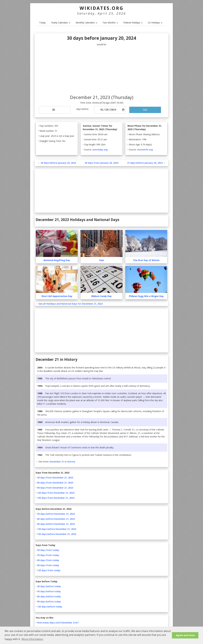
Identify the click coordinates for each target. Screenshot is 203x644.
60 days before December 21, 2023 (56, 519)
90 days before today (49, 601)
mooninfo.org (145, 150)
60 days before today (49, 596)
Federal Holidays (133, 23)
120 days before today (50, 607)
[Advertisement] (101, 71)
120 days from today (49, 570)
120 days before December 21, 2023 (57, 529)
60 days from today (48, 560)
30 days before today (49, 586)
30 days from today (48, 550)
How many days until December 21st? (58, 623)
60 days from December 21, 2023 (55, 483)
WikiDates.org (102, 8)
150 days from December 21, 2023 (56, 498)
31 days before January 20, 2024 (145, 163)
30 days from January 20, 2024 (101, 163)
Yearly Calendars (61, 23)
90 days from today (48, 565)
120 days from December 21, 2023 (56, 493)
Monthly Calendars (86, 23)
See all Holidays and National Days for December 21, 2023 (71, 304)
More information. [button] (33, 639)
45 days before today (49, 591)
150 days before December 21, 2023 (57, 534)
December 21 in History (62, 462)
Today (42, 23)
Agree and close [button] (185, 635)
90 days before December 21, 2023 (56, 524)
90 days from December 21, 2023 (55, 488)
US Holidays (155, 23)
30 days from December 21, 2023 (55, 478)
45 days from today (48, 555)
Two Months (110, 23)
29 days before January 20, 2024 (58, 163)
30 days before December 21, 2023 (56, 514)
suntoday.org (100, 150)
